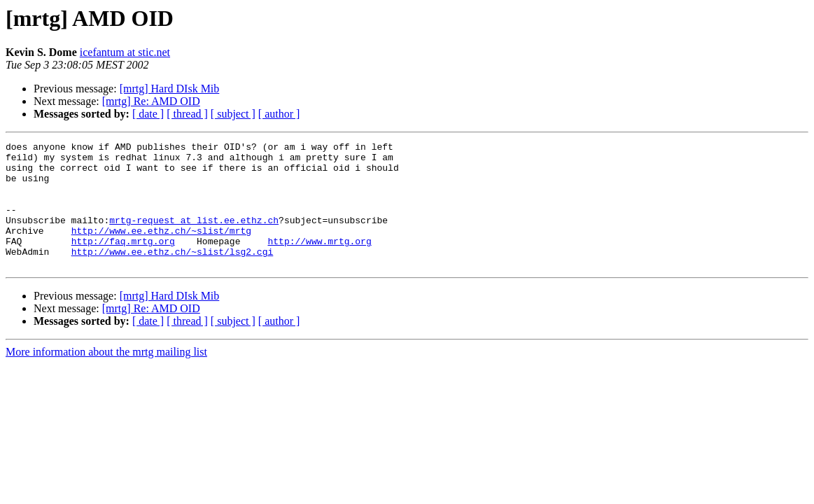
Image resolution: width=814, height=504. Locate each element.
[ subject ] (233, 114)
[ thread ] (187, 114)
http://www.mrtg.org (319, 262)
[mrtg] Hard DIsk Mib (170, 89)
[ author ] (279, 114)
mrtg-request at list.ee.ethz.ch (194, 237)
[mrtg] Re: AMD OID (151, 101)
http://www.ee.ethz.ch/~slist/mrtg (161, 249)
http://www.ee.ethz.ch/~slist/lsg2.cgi (173, 274)
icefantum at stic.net (125, 52)
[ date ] (148, 114)
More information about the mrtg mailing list (106, 377)
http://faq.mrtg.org (123, 262)
